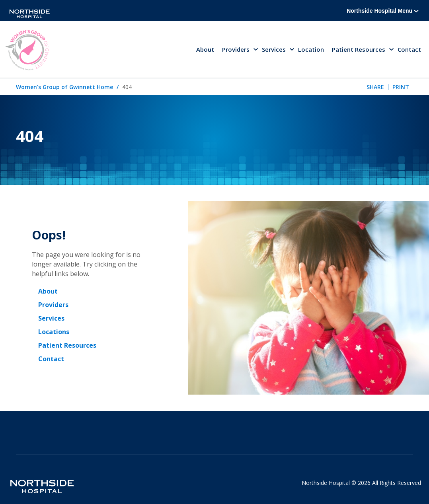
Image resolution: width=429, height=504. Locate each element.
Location (311, 49)
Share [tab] (375, 87)
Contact (409, 49)
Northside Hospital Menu (383, 11)
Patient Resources (67, 345)
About (205, 49)
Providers (53, 305)
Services (51, 318)
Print (401, 87)
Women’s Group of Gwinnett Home (64, 87)
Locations (54, 332)
